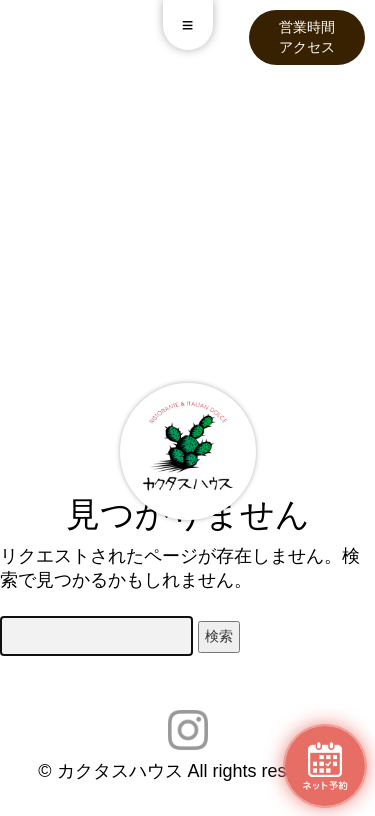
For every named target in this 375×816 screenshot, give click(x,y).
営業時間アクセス (307, 37)
